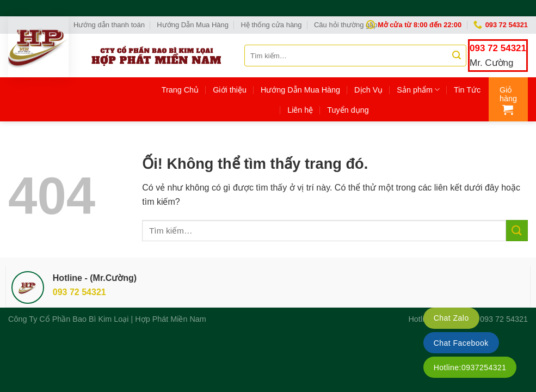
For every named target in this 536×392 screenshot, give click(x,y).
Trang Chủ (180, 90)
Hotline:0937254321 (470, 367)
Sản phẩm (418, 90)
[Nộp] (457, 56)
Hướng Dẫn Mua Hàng (193, 25)
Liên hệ (300, 110)
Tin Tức (467, 90)
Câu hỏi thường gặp (346, 25)
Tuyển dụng (348, 110)
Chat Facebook (461, 343)
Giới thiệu (230, 90)
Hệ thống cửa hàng (271, 25)
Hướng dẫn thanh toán (109, 25)
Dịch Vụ (368, 90)
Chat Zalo (451, 318)
